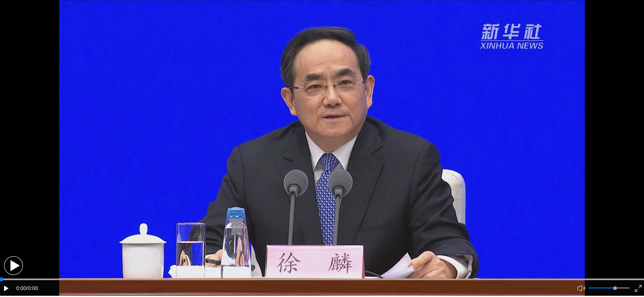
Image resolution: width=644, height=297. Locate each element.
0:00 (21, 288)
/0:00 (32, 288)
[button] (13, 266)
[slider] (615, 288)
